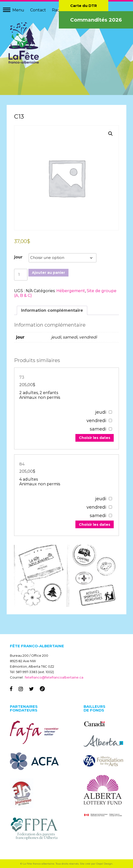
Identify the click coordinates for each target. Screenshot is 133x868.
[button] (111, 134)
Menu (18, 10)
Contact (38, 10)
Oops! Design (104, 864)
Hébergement (71, 291)
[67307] (110, 499)
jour (18, 257)
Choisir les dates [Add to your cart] (95, 438)
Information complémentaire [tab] (52, 310)
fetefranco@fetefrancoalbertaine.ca (54, 677)
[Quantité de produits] (21, 275)
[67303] (110, 412)
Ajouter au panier (48, 273)
